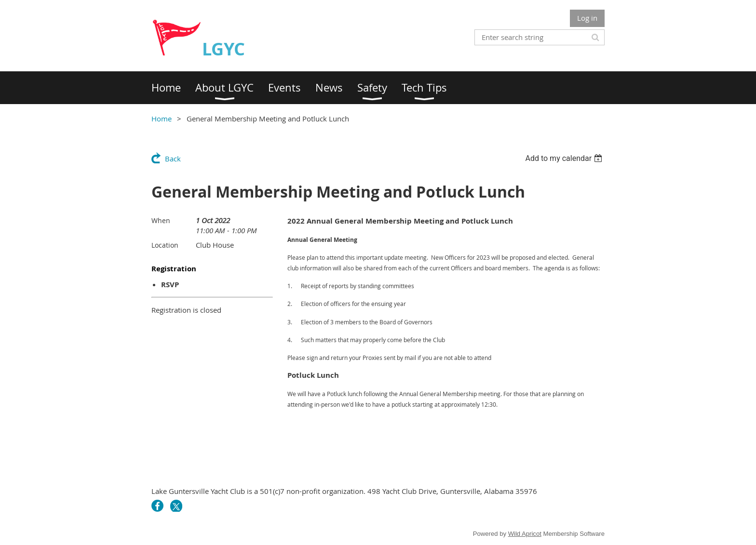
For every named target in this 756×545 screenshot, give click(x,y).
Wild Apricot (525, 534)
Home (162, 119)
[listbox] (565, 158)
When (161, 220)
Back (173, 159)
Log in (587, 18)
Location (165, 245)
